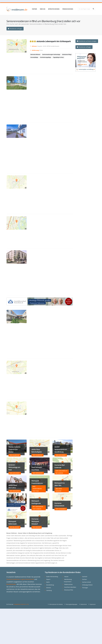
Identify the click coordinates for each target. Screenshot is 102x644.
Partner (34, 9)
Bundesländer (11, 584)
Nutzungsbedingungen (71, 604)
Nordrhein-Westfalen (70, 587)
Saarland (85, 577)
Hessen (66, 577)
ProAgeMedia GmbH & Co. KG (21, 604)
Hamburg (49, 590)
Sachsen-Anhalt (87, 582)
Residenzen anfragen (15, 29)
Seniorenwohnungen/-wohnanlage (51, 58)
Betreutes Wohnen (54, 9)
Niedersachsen (68, 584)
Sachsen (84, 579)
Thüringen (85, 588)
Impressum (93, 604)
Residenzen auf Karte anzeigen (87, 41)
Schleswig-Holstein (87, 585)
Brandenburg (50, 585)
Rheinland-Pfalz (69, 590)
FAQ (33, 21)
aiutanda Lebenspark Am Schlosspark (54, 43)
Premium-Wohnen (68, 9)
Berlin (48, 582)
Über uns (43, 9)
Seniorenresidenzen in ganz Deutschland (20, 579)
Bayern (48, 579)
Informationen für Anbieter (56, 604)
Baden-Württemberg (52, 577)
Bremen (49, 588)
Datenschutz (83, 604)
